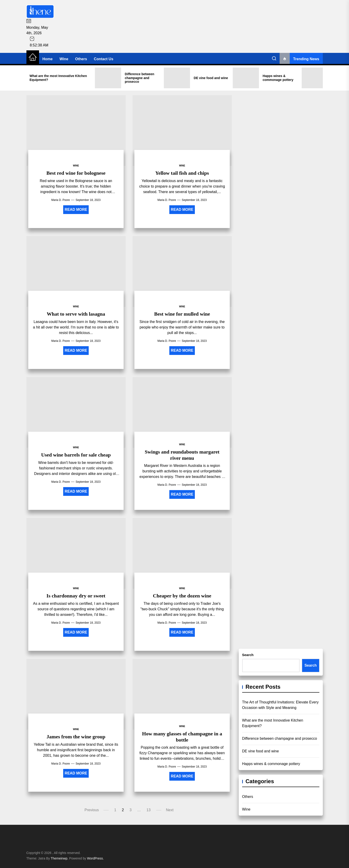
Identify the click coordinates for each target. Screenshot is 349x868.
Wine (64, 59)
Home (48, 59)
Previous (92, 810)
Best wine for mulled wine (182, 314)
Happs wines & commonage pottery (271, 764)
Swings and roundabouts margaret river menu (182, 455)
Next (170, 810)
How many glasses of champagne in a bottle (182, 737)
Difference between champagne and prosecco (280, 738)
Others (81, 59)
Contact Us (104, 59)
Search (248, 655)
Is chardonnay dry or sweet (76, 596)
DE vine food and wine (261, 751)
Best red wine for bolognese (76, 173)
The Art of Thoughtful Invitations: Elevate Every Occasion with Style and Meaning (280, 705)
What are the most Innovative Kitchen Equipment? (273, 723)
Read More (76, 210)
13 (149, 810)
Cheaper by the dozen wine (182, 596)
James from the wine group (76, 737)
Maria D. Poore (61, 200)
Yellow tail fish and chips (182, 173)
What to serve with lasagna (76, 314)
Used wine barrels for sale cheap (76, 455)
